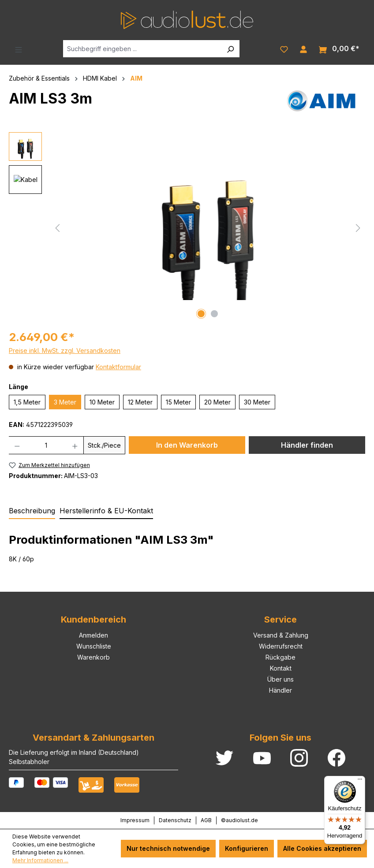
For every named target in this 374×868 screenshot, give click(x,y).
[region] (187, 227)
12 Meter (140, 402)
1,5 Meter (27, 402)
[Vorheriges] (57, 227)
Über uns (280, 679)
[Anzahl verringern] (17, 445)
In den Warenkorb (187, 445)
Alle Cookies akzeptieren (322, 848)
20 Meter (217, 402)
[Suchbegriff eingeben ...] (142, 49)
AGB (206, 820)
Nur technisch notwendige (168, 848)
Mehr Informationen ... (40, 860)
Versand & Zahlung (281, 635)
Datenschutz (175, 820)
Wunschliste (94, 646)
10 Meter (102, 402)
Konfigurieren (247, 848)
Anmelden (93, 635)
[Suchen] (230, 49)
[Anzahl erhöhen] (75, 445)
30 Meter (257, 402)
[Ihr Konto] (303, 48)
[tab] (32, 511)
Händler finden (307, 445)
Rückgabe (280, 657)
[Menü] (19, 49)
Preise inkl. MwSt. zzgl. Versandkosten (65, 351)
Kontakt (281, 668)
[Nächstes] (358, 227)
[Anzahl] (46, 445)
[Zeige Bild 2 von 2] (214, 314)
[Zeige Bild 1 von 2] (201, 314)
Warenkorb (93, 657)
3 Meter (65, 402)
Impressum (135, 820)
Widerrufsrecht (281, 646)
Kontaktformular (118, 367)
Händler (280, 690)
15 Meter (178, 402)
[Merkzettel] (284, 48)
